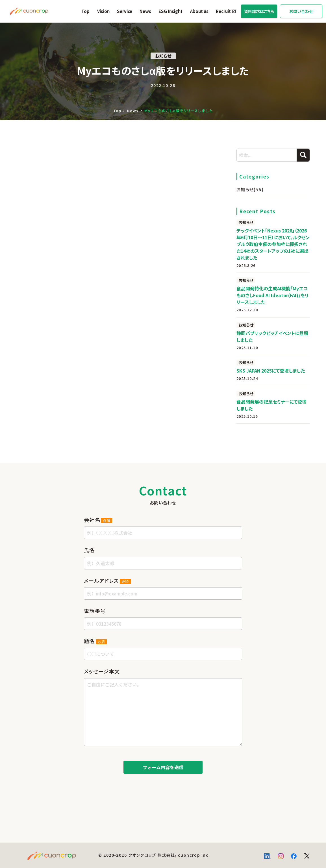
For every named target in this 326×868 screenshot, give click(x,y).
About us (199, 11)
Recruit (223, 11)
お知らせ (250, 189)
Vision (103, 11)
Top (85, 11)
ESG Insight (170, 11)
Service (125, 11)
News (145, 11)
